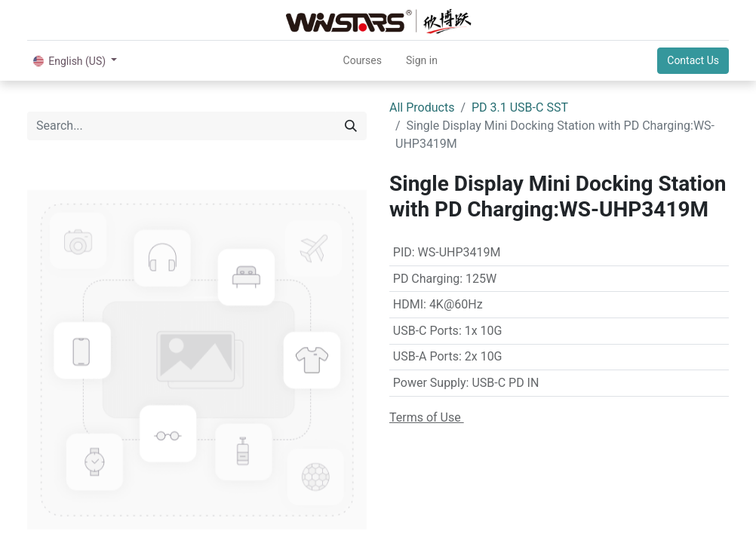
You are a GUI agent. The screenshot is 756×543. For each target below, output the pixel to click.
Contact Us (693, 60)
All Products (422, 107)
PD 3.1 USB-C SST (520, 107)
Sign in (422, 60)
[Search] (351, 126)
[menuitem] (363, 61)
